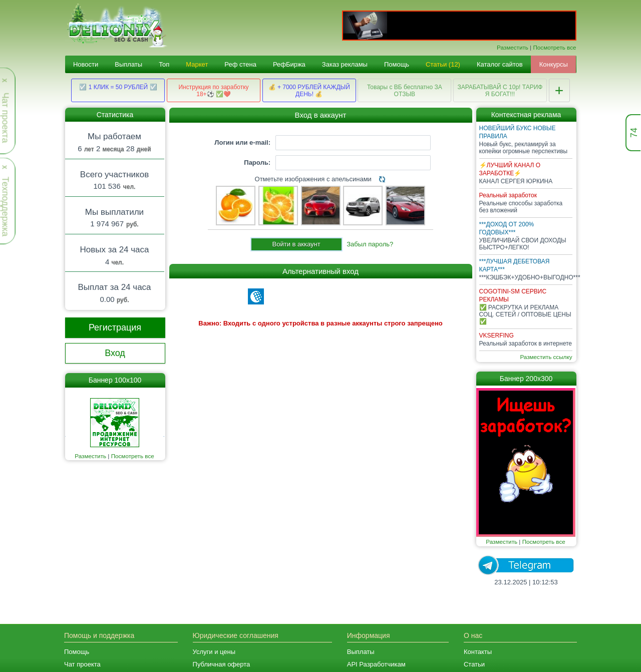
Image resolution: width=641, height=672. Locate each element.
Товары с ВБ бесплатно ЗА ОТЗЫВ (405, 91)
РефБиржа (289, 64)
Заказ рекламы (345, 64)
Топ (164, 64)
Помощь (397, 64)
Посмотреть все (554, 47)
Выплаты (128, 64)
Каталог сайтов (500, 64)
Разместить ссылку (546, 357)
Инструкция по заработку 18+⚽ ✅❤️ (213, 91)
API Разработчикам (376, 664)
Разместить (513, 47)
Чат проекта (82, 664)
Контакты (478, 652)
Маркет (197, 64)
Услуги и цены (214, 652)
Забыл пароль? (370, 244)
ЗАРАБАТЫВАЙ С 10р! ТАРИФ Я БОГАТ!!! (500, 91)
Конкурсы (554, 64)
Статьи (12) (443, 64)
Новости (86, 64)
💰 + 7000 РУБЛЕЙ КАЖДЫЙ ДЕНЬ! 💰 (309, 91)
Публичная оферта (222, 664)
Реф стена (240, 64)
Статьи (474, 664)
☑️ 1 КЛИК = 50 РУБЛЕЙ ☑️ (118, 87)
